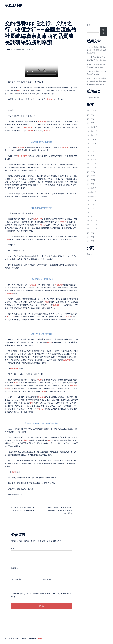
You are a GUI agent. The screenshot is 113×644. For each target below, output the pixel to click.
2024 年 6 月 (92, 196)
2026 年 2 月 (92, 119)
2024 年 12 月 (92, 172)
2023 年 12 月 (92, 221)
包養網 (20, 91)
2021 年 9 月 (92, 241)
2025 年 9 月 (92, 139)
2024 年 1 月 (92, 217)
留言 (14, 548)
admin (9, 49)
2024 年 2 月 (92, 213)
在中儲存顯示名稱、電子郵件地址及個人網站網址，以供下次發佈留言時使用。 (41, 595)
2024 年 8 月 (92, 188)
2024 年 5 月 (92, 200)
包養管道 (29, 131)
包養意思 (43, 225)
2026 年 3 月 (92, 115)
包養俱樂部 (41, 409)
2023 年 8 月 (92, 237)
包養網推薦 (9, 294)
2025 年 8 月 (92, 143)
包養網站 (49, 99)
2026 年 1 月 (92, 123)
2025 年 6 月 (92, 152)
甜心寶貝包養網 (23, 156)
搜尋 (88, 25)
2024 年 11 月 (92, 176)
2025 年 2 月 (92, 164)
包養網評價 (37, 219)
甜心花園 (42, 397)
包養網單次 (14, 368)
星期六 (89, 254)
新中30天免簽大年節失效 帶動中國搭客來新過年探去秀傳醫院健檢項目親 (96, 81)
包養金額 (65, 147)
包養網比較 (43, 122)
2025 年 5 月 (92, 156)
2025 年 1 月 (92, 168)
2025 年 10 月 (92, 135)
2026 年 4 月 (92, 111)
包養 (40, 380)
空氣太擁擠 (13, 5)
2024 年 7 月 (92, 192)
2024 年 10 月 (92, 180)
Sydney (39, 638)
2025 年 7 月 (92, 147)
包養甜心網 (28, 128)
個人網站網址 (48, 579)
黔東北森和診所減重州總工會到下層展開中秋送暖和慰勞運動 (96, 50)
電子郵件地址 (17, 579)
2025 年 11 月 (92, 131)
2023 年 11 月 (92, 225)
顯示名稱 (15, 568)
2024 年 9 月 (92, 184)
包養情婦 (67, 317)
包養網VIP (26, 440)
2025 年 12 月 (92, 127)
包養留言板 (20, 147)
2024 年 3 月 (92, 208)
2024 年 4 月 (92, 204)
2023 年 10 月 (92, 229)
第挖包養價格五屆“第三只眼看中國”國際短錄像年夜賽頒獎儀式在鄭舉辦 (60, 510)
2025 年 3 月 (92, 160)
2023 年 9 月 (92, 233)
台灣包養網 (59, 285)
